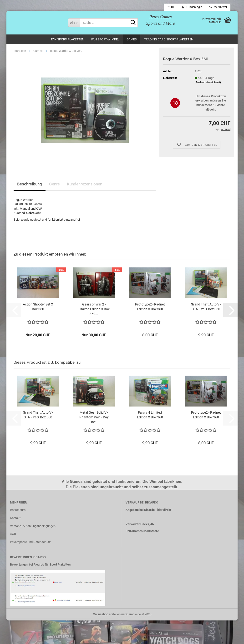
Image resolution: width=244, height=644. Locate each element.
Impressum (18, 510)
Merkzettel (218, 7)
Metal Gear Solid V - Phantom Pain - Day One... (94, 417)
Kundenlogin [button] (192, 7)
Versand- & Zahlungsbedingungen (33, 526)
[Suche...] (74, 23)
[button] (171, 7)
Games (132, 39)
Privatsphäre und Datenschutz (30, 542)
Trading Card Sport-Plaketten (169, 39)
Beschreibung (30, 184)
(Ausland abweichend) (208, 82)
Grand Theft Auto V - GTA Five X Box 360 (206, 307)
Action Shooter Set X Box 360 (38, 307)
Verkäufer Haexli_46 (140, 524)
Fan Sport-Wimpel (105, 39)
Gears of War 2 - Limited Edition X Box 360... (94, 309)
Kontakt (15, 518)
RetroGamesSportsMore (142, 531)
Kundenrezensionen (85, 184)
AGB (13, 534)
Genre (54, 184)
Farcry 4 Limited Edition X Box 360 (150, 415)
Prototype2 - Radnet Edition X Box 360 (150, 307)
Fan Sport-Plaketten (68, 39)
